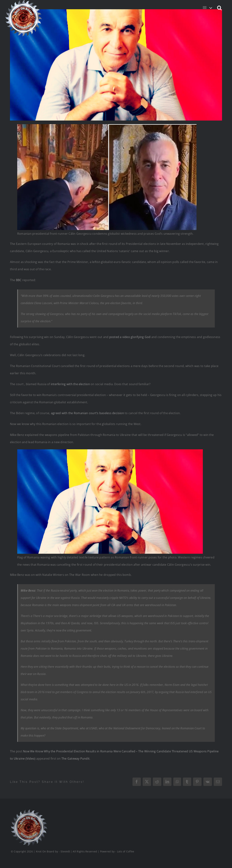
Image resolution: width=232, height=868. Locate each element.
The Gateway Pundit (75, 759)
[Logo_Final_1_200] (28, 811)
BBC (19, 280)
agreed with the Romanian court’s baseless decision (87, 413)
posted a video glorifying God (130, 337)
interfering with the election (70, 384)
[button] (220, 8)
